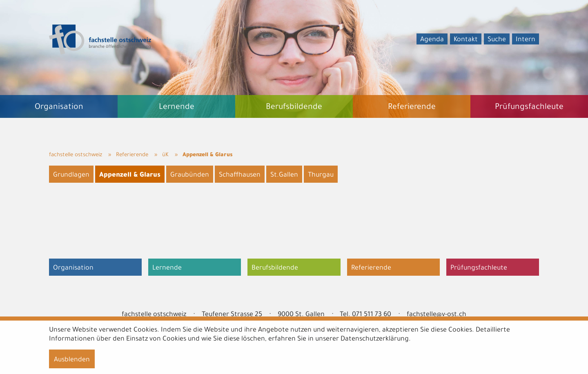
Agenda (432, 40)
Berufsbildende (275, 268)
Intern (526, 40)
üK (165, 155)
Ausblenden (72, 360)
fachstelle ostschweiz (76, 155)
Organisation (73, 268)
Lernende (167, 268)
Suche (497, 40)
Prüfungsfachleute (479, 268)
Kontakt (466, 40)
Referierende (132, 155)
